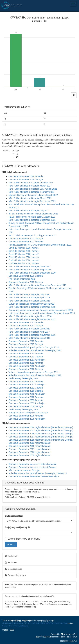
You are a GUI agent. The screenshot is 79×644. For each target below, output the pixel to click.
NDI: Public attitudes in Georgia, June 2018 (29, 301)
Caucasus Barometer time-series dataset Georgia (32, 467)
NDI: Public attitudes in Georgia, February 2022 (31, 192)
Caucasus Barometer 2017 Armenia (26, 322)
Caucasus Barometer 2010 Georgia (26, 391)
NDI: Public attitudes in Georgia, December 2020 (32, 273)
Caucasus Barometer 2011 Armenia (26, 382)
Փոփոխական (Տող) (14, 516)
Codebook (11, 556)
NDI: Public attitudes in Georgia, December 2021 (32, 220)
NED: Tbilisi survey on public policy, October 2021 (33, 235)
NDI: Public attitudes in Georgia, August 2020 (30, 270)
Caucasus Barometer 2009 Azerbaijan (27, 403)
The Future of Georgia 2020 (22, 279)
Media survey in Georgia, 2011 (23, 378)
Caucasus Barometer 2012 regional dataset (29, 446)
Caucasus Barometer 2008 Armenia (26, 416)
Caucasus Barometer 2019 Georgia (26, 282)
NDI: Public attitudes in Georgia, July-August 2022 (33, 189)
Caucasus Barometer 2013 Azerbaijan (27, 360)
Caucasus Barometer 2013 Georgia (26, 357)
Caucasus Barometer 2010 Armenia (26, 397)
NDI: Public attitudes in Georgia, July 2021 (29, 211)
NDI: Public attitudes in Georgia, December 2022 (32, 201)
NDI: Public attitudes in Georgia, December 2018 (32, 307)
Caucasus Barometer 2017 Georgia (26, 326)
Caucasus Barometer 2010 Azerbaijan (27, 394)
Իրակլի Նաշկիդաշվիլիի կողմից (15, 626)
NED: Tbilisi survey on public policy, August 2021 (32, 217)
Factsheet (11, 562)
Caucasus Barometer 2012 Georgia (26, 369)
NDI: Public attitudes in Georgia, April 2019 (29, 298)
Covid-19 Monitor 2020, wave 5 (24, 248)
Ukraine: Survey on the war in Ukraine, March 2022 (33, 195)
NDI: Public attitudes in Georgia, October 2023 (31, 183)
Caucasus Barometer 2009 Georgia (26, 406)
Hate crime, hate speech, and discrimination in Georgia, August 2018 (42, 313)
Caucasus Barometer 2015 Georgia (26, 344)
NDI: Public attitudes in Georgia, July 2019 (29, 294)
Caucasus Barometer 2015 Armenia (26, 341)
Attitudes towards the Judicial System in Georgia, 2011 (35, 375)
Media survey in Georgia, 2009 (23, 409)
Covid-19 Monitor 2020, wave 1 (24, 251)
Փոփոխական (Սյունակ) (16, 527)
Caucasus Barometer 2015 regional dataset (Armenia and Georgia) (41, 440)
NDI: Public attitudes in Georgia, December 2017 (32, 319)
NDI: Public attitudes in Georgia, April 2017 (29, 332)
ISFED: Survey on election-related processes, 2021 (33, 214)
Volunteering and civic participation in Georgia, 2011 (34, 372)
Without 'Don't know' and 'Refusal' (23, 539)
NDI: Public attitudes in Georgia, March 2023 (30, 186)
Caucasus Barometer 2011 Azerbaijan (27, 385)
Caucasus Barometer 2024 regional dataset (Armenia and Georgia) (41, 427)
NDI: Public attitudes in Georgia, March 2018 (30, 316)
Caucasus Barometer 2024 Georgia (26, 179)
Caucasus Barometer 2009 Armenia (26, 400)
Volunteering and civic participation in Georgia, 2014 (34, 347)
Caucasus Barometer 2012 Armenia (26, 363)
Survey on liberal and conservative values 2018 (31, 304)
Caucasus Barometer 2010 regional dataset (29, 452)
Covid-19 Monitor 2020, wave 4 (24, 260)
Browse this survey (15, 575)
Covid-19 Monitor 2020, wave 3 (24, 257)
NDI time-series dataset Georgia (24, 470)
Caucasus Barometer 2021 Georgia (26, 239)
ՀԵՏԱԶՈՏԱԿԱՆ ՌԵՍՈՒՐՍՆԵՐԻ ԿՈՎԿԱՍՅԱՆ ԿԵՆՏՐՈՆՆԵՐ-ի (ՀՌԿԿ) (35, 623)
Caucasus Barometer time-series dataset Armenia (33, 464)
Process (11, 545)
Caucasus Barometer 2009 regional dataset (29, 455)
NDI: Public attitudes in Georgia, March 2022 (30, 198)
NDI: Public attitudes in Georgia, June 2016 (29, 338)
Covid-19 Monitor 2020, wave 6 (24, 263)
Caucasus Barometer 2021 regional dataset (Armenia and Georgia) (41, 430)
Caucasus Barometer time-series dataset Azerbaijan (34, 476)
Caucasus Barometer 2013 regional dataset (29, 443)
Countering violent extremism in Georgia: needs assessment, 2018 (41, 310)
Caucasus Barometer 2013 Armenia (26, 354)
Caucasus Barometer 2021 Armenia (26, 242)
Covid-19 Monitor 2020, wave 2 (24, 254)
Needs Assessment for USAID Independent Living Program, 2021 (40, 245)
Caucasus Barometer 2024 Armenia (26, 176)
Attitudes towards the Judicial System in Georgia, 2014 (35, 350)
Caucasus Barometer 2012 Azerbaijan (27, 366)
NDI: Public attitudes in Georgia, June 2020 (29, 267)
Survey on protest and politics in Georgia (28, 413)
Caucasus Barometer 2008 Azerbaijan (27, 419)
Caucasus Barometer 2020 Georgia (26, 276)
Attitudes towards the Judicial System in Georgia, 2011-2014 (38, 473)
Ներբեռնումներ (13, 569)
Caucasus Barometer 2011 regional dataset (29, 449)
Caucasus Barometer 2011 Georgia (26, 388)
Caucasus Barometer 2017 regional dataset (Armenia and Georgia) (41, 437)
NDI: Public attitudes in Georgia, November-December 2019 (37, 285)
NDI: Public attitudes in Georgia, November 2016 (32, 335)
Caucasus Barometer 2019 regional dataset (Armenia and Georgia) (41, 434)
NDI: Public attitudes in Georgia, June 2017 (29, 329)
